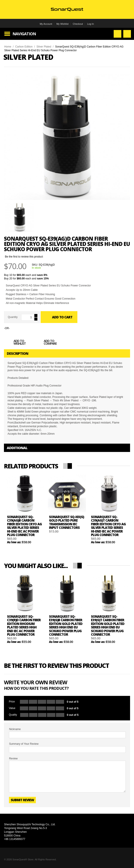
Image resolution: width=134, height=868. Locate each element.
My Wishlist (63, 24)
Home (8, 47)
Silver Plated (44, 47)
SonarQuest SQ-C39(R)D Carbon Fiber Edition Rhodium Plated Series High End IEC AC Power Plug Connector (24, 625)
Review (13, 759)
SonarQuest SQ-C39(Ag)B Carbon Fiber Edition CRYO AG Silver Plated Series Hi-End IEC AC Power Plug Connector (24, 526)
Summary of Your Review (24, 744)
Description (17, 353)
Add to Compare (45, 343)
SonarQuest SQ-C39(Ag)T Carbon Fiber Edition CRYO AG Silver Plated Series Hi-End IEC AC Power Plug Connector (108, 526)
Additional (17, 448)
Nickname (15, 729)
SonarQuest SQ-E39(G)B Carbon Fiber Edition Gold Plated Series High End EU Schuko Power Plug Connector (66, 625)
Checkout (78, 24)
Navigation (24, 34)
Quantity (13, 317)
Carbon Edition (24, 47)
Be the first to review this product (24, 257)
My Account (46, 24)
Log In (91, 24)
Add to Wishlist (15, 343)
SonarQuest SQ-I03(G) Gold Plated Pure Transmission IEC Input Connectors (66, 522)
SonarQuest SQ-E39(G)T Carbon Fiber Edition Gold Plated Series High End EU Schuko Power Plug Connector (108, 625)
